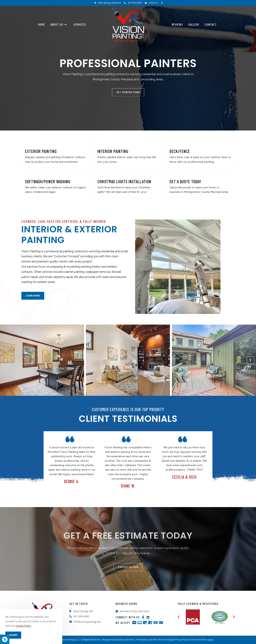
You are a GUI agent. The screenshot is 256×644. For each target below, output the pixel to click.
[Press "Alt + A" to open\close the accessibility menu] (5, 639)
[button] (6, 360)
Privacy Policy (182, 640)
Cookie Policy (23, 626)
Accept (13, 635)
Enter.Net (129, 640)
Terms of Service (199, 640)
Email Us (153, 3)
